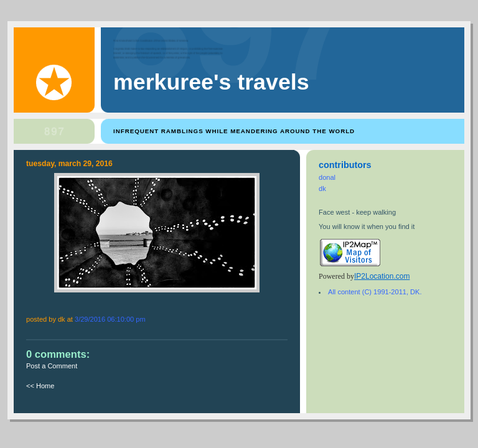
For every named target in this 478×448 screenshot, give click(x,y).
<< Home (40, 386)
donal (327, 177)
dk (322, 189)
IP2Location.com (382, 276)
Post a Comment (52, 366)
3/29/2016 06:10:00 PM (110, 319)
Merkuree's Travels (211, 82)
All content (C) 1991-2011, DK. (375, 292)
